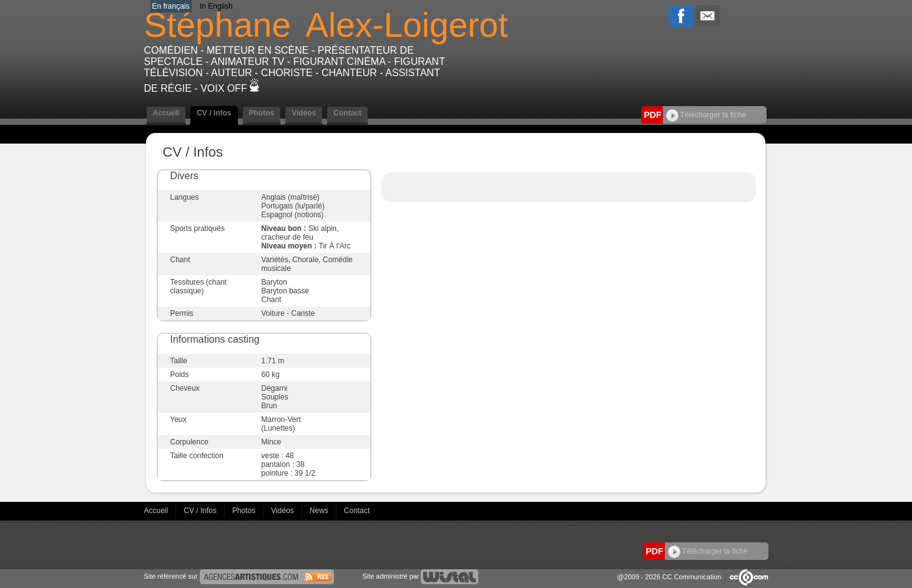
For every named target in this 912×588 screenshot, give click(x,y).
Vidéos (304, 113)
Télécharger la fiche (706, 115)
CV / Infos (214, 113)
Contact (347, 113)
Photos (262, 113)
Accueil (166, 113)
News (320, 511)
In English (216, 6)
